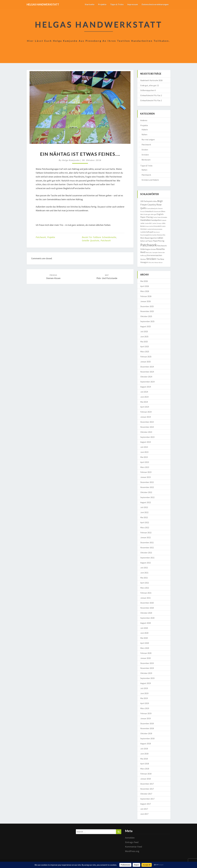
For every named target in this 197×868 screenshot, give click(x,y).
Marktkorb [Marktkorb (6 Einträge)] (157, 232)
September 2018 (147, 738)
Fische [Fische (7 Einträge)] (155, 217)
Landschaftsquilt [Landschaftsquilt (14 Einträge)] (147, 232)
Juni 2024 (144, 397)
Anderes (144, 120)
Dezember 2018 (147, 723)
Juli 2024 (144, 392)
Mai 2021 (144, 578)
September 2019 (147, 678)
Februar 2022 (146, 533)
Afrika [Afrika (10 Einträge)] (155, 201)
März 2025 (145, 352)
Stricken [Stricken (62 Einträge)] (151, 259)
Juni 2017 (144, 814)
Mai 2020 (144, 638)
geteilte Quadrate (91, 240)
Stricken (145, 155)
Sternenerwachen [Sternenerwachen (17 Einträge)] (154, 255)
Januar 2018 (146, 779)
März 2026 (145, 291)
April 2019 (145, 703)
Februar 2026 (146, 296)
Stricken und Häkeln (150, 180)
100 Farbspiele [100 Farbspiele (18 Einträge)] (147, 201)
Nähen (144, 134)
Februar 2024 (146, 412)
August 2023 (146, 442)
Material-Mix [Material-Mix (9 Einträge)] (161, 235)
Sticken (145, 150)
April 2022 (145, 522)
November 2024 (147, 372)
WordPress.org (132, 851)
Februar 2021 (146, 593)
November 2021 (147, 548)
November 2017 (147, 789)
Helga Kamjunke (71, 160)
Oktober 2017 (146, 794)
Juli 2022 (144, 507)
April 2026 (145, 286)
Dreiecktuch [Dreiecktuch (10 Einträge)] (149, 211)
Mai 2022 (144, 517)
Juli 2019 (144, 688)
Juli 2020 (144, 628)
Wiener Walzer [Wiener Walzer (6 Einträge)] (159, 263)
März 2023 (145, 467)
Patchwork (41, 237)
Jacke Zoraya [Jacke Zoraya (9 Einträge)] (157, 223)
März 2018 (145, 769)
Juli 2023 (144, 447)
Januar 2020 (146, 658)
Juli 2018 (144, 749)
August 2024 (146, 387)
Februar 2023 (146, 472)
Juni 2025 (144, 337)
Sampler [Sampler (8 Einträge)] (155, 252)
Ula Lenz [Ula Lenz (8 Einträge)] (151, 262)
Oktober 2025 (146, 316)
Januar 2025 (146, 362)
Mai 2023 (144, 457)
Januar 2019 (146, 718)
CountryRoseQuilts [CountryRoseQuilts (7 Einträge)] (152, 208)
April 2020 (145, 643)
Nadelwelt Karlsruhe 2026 (151, 80)
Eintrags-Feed (132, 842)
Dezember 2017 (147, 784)
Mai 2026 (144, 281)
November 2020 (147, 608)
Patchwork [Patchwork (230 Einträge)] (149, 245)
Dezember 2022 (147, 482)
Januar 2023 (146, 477)
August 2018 (146, 744)
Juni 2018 (144, 754)
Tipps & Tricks (117, 4)
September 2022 (147, 497)
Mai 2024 (144, 402)
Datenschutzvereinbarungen (155, 4)
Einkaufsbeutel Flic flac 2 (151, 95)
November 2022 (147, 487)
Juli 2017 (144, 809)
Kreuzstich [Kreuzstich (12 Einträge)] (157, 226)
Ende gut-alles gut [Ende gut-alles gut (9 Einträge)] (150, 214)
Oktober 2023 (146, 432)
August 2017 (146, 804)
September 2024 (147, 382)
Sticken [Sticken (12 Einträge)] (143, 259)
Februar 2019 (146, 713)
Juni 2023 (144, 452)
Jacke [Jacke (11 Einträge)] (142, 223)
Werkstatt (146, 160)
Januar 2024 (146, 417)
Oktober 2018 (146, 733)
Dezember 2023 (147, 422)
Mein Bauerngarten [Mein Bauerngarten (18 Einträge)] (149, 238)
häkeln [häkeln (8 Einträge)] (164, 220)
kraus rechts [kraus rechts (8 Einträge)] (149, 226)
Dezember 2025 (147, 306)
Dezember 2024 (147, 367)
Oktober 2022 (146, 492)
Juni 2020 (144, 633)
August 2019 (146, 683)
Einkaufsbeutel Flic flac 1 (151, 100)
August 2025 (146, 326)
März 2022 (145, 527)
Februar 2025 (146, 357)
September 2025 (147, 321)
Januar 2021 (146, 598)
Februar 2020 (146, 653)
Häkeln (145, 130)
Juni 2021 (144, 573)
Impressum (133, 4)
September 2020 (147, 618)
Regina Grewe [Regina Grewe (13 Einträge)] (151, 249)
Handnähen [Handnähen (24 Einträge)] (146, 220)
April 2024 (145, 407)
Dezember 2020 (147, 603)
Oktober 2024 (146, 377)
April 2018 (145, 764)
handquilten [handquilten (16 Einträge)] (156, 220)
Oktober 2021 (146, 553)
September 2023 (147, 437)
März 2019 (145, 708)
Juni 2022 (144, 512)
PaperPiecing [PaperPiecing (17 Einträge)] (159, 241)
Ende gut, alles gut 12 (150, 85)
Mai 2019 (144, 698)
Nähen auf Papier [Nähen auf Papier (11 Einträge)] (147, 241)
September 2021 (147, 558)
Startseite (90, 4)
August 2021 (146, 563)
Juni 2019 (144, 693)
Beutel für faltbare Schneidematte (99, 237)
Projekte (102, 4)
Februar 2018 (146, 774)
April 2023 (145, 462)
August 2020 (146, 623)
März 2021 (145, 588)
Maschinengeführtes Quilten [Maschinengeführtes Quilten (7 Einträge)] (149, 235)
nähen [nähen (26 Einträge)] (160, 238)
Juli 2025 (144, 331)
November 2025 (147, 311)
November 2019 (147, 668)
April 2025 (145, 346)
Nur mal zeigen (148, 139)
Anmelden (130, 838)
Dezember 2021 (147, 542)
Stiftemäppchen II (148, 90)
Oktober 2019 (146, 673)
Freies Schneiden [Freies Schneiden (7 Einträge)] (162, 217)
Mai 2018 (144, 759)
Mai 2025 (144, 342)
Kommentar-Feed (134, 847)
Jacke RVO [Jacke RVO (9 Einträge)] (148, 223)
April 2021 (145, 583)
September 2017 (147, 799)
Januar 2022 (146, 537)
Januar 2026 (146, 301)
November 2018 (147, 728)
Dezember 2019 (147, 663)
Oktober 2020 (146, 613)
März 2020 (145, 648)
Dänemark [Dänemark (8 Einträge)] (157, 211)
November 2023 (147, 427)
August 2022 (146, 502)
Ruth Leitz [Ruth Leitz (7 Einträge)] (149, 253)
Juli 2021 (144, 568)
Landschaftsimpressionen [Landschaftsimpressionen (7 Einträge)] (155, 229)
